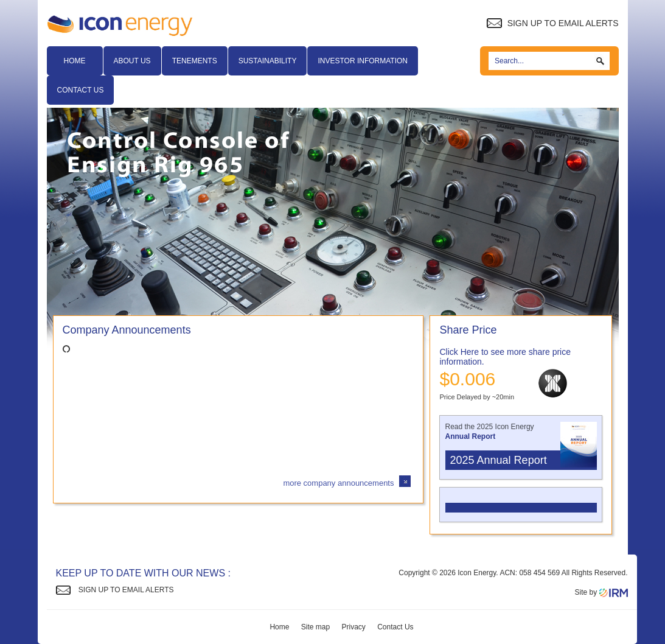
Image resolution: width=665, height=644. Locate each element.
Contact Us (81, 90)
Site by (601, 592)
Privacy (354, 627)
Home (75, 61)
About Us (132, 61)
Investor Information (363, 61)
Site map (315, 627)
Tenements (195, 61)
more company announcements (338, 483)
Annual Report (471, 436)
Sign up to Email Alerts (552, 23)
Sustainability (268, 61)
